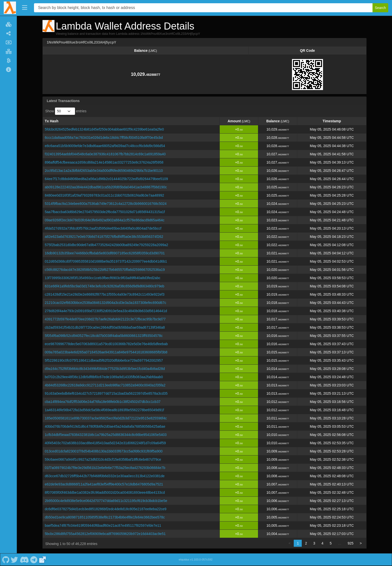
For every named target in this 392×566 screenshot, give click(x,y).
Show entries (66, 111)
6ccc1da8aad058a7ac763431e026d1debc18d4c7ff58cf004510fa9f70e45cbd (104, 138)
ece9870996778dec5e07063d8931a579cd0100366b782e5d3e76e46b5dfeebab (106, 344)
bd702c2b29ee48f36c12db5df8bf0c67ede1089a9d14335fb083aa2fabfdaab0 (104, 377)
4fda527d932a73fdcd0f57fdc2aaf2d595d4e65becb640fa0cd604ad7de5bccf (103, 228)
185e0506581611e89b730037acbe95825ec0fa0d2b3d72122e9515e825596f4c (106, 418)
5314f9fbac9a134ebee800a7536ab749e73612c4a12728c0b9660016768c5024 (106, 204)
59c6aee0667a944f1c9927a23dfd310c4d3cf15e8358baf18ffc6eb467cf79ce (103, 459)
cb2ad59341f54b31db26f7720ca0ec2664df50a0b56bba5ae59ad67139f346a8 (105, 327)
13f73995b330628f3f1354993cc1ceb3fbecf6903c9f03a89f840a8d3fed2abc (102, 278)
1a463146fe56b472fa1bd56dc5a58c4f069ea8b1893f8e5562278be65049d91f (104, 410)
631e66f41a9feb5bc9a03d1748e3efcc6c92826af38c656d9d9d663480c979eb (104, 286)
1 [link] (298, 543)
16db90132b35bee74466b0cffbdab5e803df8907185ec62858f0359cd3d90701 (105, 253)
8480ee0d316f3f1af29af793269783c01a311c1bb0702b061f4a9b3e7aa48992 (104, 195)
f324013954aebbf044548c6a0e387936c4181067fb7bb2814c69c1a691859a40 (105, 154)
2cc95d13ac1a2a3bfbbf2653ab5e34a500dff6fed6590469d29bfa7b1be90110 (104, 171)
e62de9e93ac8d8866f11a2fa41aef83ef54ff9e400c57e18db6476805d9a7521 (104, 484)
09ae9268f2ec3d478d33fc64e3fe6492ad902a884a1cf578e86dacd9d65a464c (105, 220)
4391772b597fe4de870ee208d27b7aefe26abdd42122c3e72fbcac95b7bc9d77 (105, 319)
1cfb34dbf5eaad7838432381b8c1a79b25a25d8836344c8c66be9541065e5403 (106, 435)
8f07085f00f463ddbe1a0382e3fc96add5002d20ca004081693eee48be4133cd (105, 492)
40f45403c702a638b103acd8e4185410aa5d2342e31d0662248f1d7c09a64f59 (105, 443)
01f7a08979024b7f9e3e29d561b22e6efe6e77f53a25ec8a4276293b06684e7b (105, 468)
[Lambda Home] (10, 8)
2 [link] (306, 543)
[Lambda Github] (6, 559)
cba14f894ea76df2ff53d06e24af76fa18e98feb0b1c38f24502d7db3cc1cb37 (103, 402)
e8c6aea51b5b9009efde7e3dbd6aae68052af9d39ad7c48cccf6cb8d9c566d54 (105, 146)
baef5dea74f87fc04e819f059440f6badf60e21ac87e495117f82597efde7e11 (103, 525)
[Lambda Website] (42, 559)
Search (380, 8)
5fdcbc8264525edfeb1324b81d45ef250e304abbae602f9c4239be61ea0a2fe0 (104, 129)
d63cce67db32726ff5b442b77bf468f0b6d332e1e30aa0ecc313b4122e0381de (105, 476)
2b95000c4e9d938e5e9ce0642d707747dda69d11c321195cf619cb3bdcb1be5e (106, 501)
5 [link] (331, 543)
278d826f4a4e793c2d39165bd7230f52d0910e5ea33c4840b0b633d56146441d (106, 311)
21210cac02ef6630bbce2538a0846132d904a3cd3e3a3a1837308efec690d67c (105, 303)
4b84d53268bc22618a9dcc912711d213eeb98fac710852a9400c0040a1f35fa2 (105, 385)
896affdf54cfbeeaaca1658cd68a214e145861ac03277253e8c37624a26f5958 (104, 162)
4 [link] (322, 543)
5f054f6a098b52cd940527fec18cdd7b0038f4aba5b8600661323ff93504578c (104, 336)
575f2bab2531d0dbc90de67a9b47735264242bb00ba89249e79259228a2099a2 (106, 245)
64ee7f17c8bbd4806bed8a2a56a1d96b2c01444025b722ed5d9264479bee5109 (106, 179)
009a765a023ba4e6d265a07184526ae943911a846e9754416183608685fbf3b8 (106, 352)
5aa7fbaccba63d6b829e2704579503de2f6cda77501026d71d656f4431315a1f (105, 212)
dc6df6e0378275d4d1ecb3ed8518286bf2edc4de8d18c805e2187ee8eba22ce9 (106, 509)
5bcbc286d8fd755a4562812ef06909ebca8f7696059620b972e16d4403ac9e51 (105, 534)
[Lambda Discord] (24, 559)
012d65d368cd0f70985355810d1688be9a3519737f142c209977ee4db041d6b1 (106, 261)
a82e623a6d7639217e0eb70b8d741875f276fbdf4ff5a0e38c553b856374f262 (104, 237)
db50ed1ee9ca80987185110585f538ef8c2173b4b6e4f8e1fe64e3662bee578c (105, 517)
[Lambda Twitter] (14, 559)
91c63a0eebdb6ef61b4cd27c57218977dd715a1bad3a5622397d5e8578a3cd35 (106, 393)
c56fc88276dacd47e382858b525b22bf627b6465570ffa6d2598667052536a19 (105, 270)
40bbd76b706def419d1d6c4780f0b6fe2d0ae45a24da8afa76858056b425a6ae (105, 426)
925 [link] (350, 543)
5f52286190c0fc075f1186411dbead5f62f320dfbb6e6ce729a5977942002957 (104, 360)
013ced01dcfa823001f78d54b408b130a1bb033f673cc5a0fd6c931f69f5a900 (104, 451)
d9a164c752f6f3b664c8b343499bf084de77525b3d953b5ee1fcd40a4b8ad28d (105, 369)
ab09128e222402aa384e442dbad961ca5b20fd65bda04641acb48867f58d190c (106, 187)
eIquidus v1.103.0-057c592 (196, 559)
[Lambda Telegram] (34, 559)
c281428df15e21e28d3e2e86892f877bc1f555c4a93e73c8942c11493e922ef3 (105, 294)
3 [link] (314, 543)
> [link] (361, 543)
